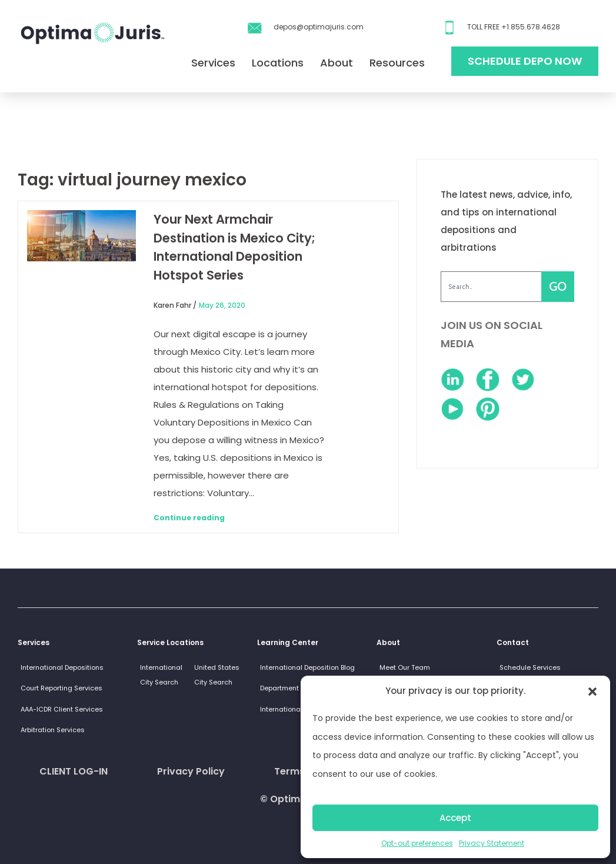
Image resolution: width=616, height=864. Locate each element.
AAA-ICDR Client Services (62, 709)
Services (213, 63)
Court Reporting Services (61, 688)
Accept (455, 818)
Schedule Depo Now (525, 61)
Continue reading (189, 518)
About (337, 63)
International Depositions (62, 667)
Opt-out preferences (417, 843)
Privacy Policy (191, 771)
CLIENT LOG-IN (74, 771)
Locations (278, 63)
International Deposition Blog (307, 667)
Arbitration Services (53, 730)
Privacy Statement (492, 843)
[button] (592, 691)
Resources (397, 63)
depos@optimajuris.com (319, 27)
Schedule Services (530, 667)
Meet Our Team (405, 667)
